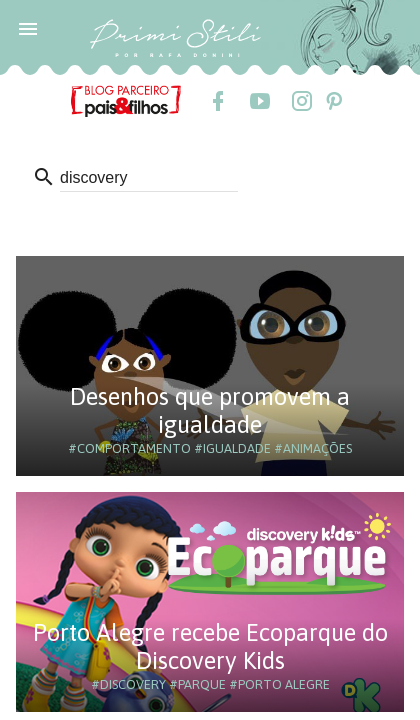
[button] (28, 28)
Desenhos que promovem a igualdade (210, 410)
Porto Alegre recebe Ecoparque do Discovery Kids (210, 646)
